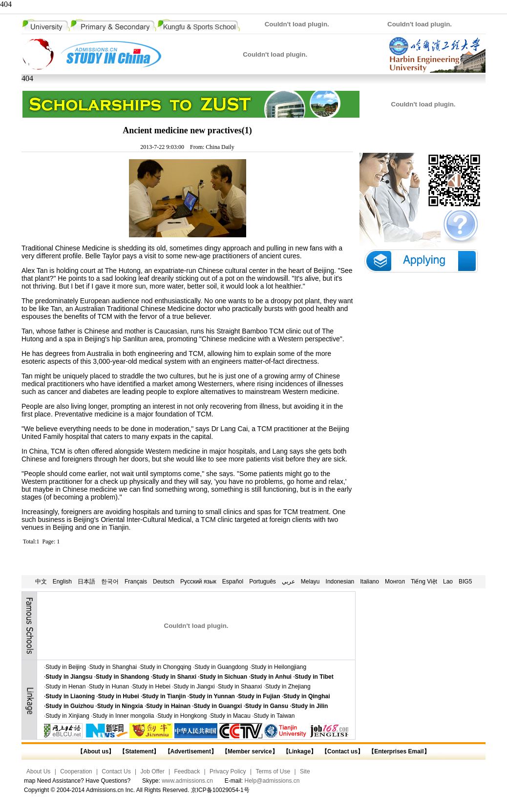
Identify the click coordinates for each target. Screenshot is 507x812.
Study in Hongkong (182, 716)
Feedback (187, 771)
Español (233, 582)
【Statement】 (139, 751)
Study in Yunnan (212, 696)
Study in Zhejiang (288, 687)
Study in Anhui (271, 677)
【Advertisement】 (191, 751)
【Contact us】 (342, 751)
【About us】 (96, 751)
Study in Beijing (66, 667)
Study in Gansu (267, 706)
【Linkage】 (300, 751)
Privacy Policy (228, 771)
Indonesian (340, 582)
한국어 (110, 582)
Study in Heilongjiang (279, 667)
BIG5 (465, 582)
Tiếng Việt (424, 582)
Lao (448, 582)
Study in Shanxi (174, 677)
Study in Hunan (109, 687)
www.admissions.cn (187, 781)
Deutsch (164, 582)
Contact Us (116, 771)
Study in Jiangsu (69, 677)
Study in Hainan (168, 706)
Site (305, 771)
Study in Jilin (310, 706)
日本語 (86, 582)
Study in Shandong (122, 677)
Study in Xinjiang (67, 716)
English (62, 582)
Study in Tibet (314, 677)
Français (136, 582)
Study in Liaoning (70, 696)
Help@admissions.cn (272, 781)
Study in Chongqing (166, 667)
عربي (288, 582)
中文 (41, 582)
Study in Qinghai (306, 696)
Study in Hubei (119, 696)
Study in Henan (65, 687)
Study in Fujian (259, 696)
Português (263, 582)
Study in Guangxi (218, 706)
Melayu (310, 582)
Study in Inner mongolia (123, 716)
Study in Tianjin (164, 696)
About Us (38, 771)
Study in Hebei (151, 687)
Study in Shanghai (113, 667)
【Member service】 (250, 751)
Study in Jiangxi (194, 687)
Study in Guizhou (70, 706)
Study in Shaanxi (240, 687)
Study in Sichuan (223, 677)
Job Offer (153, 771)
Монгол (395, 582)
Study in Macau (230, 716)
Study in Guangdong (221, 667)
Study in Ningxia (120, 706)
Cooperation (76, 771)
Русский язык (198, 582)
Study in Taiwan (275, 716)
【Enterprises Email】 (399, 751)
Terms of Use (273, 771)
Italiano (370, 582)
